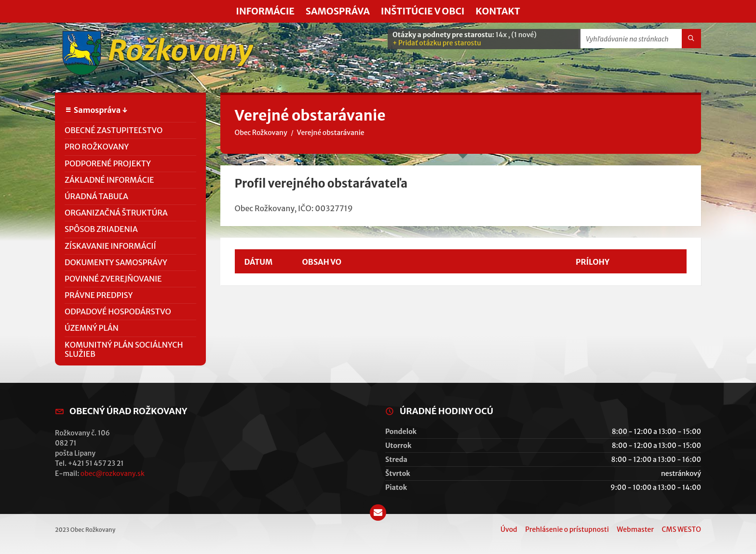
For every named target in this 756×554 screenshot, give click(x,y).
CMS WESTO (682, 529)
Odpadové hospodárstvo (118, 311)
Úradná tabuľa (96, 196)
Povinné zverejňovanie (113, 279)
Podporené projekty (108, 163)
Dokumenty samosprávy (116, 262)
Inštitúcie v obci (423, 11)
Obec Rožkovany (261, 133)
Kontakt (498, 11)
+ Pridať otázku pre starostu (437, 43)
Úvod (509, 529)
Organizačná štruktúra (116, 213)
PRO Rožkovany (97, 147)
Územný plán (92, 328)
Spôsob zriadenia (101, 229)
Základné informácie (109, 180)
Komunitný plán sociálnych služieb (124, 349)
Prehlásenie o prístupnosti (567, 529)
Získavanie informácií (110, 246)
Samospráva (338, 11)
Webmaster (635, 529)
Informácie (265, 11)
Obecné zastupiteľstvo (114, 130)
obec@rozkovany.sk (113, 473)
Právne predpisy (99, 295)
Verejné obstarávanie (331, 133)
